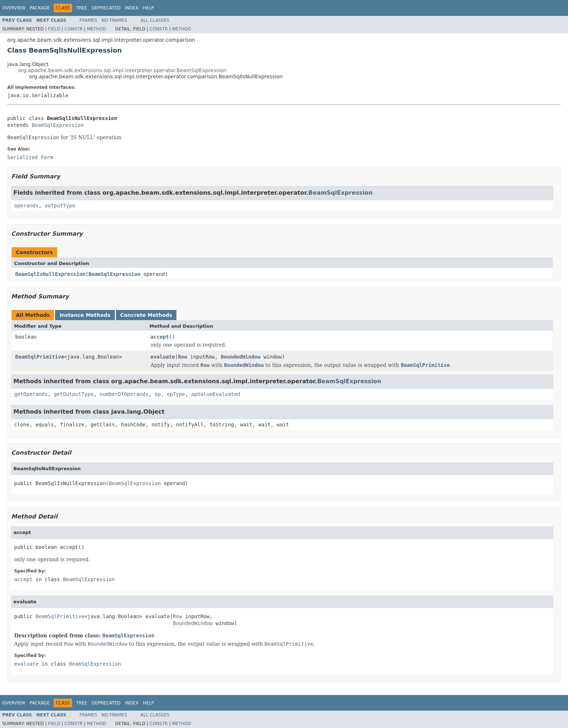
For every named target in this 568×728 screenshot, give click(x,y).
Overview (14, 8)
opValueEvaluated (216, 394)
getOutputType (74, 394)
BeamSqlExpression (57, 125)
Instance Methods (85, 315)
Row (182, 357)
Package (40, 8)
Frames (89, 20)
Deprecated (106, 8)
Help (148, 8)
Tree (82, 8)
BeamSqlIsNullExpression (50, 274)
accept (160, 337)
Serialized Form (30, 157)
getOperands (31, 394)
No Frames (114, 20)
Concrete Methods (146, 315)
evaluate (163, 357)
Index (132, 8)
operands (26, 206)
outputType (60, 206)
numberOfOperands (124, 394)
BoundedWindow (241, 357)
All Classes (155, 20)
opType (176, 394)
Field (54, 29)
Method (97, 29)
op (158, 394)
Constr (74, 29)
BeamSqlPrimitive (40, 357)
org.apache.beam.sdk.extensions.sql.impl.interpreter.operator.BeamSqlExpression (122, 70)
